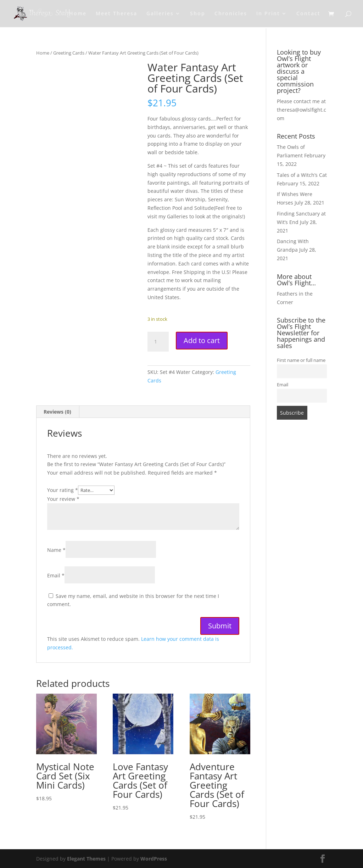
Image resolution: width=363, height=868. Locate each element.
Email (56, 575)
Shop (198, 14)
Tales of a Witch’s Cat (302, 175)
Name (56, 550)
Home (78, 14)
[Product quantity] (158, 342)
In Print (268, 14)
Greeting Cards (69, 53)
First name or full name (301, 360)
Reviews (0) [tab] (57, 412)
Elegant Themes (86, 859)
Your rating (63, 490)
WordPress (154, 859)
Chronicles (231, 14)
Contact (308, 14)
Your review (63, 499)
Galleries (160, 14)
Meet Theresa (116, 14)
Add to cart (202, 340)
